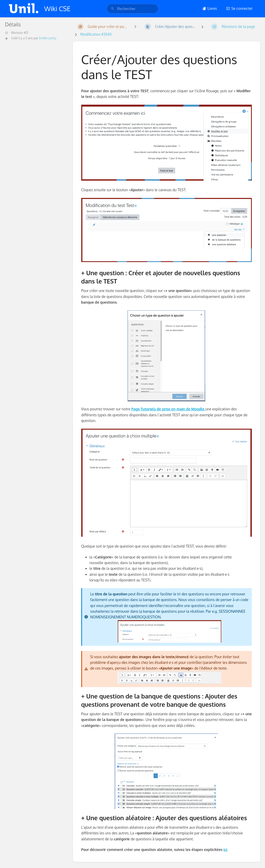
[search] (132, 9)
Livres (210, 8)
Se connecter (239, 8)
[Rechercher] (113, 9)
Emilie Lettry (48, 38)
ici (225, 850)
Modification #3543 (96, 34)
